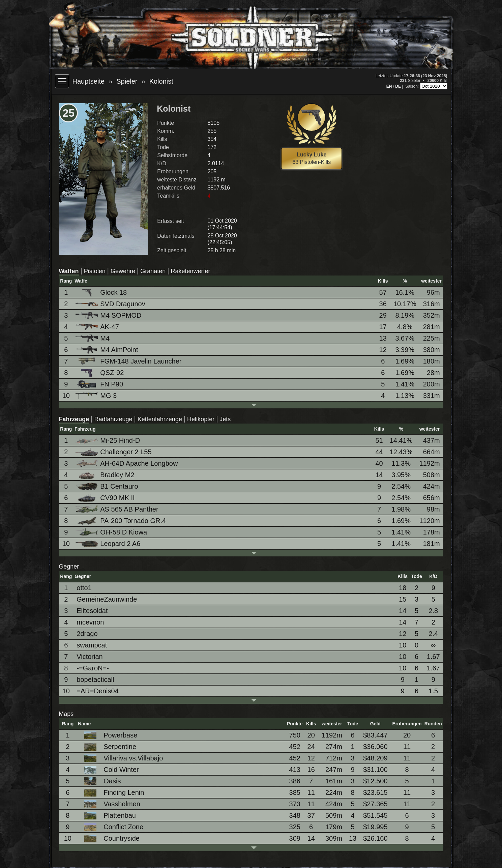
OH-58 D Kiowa (112, 532)
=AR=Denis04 (98, 691)
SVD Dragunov (111, 304)
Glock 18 (102, 293)
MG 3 (97, 396)
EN (389, 86)
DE (398, 86)
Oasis (100, 781)
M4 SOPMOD (109, 315)
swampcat (92, 645)
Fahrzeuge (74, 419)
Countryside (110, 838)
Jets (225, 419)
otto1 (84, 588)
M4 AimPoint (107, 350)
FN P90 (100, 384)
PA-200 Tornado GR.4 (121, 521)
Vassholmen (110, 804)
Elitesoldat (92, 611)
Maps (66, 714)
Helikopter (201, 419)
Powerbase (109, 735)
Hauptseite (89, 81)
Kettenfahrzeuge (160, 419)
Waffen (69, 271)
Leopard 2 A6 (108, 544)
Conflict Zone (112, 827)
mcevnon (90, 622)
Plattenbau (108, 816)
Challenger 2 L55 (114, 452)
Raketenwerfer (191, 271)
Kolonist (161, 81)
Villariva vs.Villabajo (121, 758)
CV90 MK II (106, 498)
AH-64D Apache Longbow (127, 463)
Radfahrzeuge (113, 419)
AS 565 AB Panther (117, 509)
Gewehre (123, 271)
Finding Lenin (112, 793)
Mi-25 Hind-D (108, 440)
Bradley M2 (105, 475)
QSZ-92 (100, 373)
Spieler (127, 81)
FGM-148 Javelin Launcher (129, 361)
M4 (93, 338)
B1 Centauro (107, 486)
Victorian (90, 657)
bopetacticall (95, 679)
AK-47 (98, 327)
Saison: (412, 86)
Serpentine (108, 747)
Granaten (153, 271)
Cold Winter (109, 770)
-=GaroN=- (93, 668)
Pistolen (95, 271)
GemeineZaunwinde (107, 599)
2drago (87, 634)
